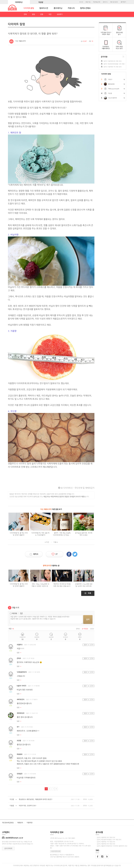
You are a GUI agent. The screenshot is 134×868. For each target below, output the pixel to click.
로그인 (81, 2)
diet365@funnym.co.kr (13, 838)
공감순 (92, 629)
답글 (18, 653)
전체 (25, 14)
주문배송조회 (97, 2)
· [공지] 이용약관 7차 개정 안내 (105, 842)
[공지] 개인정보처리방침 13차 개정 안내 (115, 64)
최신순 (85, 629)
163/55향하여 (112, 98)
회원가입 (88, 2)
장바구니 (105, 2)
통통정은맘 (111, 84)
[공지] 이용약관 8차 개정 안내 (112, 61)
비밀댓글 (14, 613)
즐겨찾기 (123, 2)
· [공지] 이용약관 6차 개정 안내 (105, 844)
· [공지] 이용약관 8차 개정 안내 (105, 838)
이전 (48, 542)
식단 (50, 14)
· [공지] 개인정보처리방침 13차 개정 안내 (108, 840)
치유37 (110, 80)
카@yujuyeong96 (114, 89)
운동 (42, 14)
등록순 (78, 629)
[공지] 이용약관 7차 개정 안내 (112, 67)
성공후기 (60, 14)
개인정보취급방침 (8, 823)
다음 (55, 542)
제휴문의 (20, 823)
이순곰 (110, 93)
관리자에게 (8, 848)
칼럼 (33, 14)
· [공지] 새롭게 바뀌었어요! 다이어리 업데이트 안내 (111, 846)
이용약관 (30, 823)
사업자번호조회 (56, 851)
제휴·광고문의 (114, 2)
